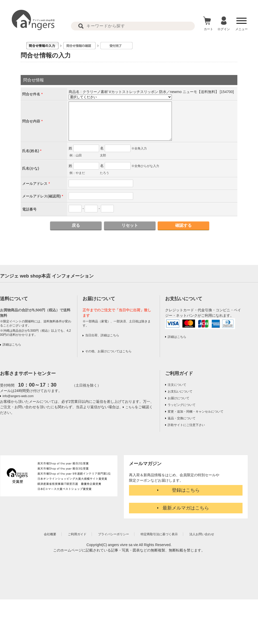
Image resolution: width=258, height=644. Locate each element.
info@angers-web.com (18, 396)
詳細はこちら (12, 345)
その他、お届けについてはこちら (108, 351)
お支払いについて (180, 391)
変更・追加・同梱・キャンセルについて (196, 412)
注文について (177, 385)
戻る (76, 225)
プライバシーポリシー (114, 534)
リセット (130, 225)
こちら (130, 407)
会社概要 (50, 534)
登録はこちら (186, 490)
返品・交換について (182, 418)
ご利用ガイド (179, 373)
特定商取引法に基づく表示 (159, 534)
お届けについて (179, 398)
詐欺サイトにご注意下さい (186, 425)
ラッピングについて (182, 405)
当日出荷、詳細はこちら (102, 335)
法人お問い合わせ (202, 534)
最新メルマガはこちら (186, 508)
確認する (183, 225)
